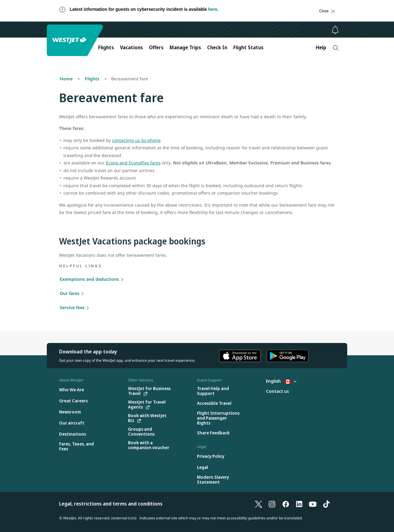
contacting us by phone (136, 140)
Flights (106, 47)
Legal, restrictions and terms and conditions (111, 504)
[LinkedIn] (299, 504)
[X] (259, 504)
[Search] (336, 48)
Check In (217, 47)
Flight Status (248, 47)
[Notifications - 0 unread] (335, 30)
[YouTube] (313, 504)
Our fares (70, 293)
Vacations (131, 47)
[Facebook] (286, 504)
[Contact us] (277, 391)
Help (321, 47)
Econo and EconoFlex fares (133, 163)
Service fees (72, 307)
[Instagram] (272, 504)
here (213, 9)
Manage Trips (185, 47)
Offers (156, 47)
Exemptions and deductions (89, 279)
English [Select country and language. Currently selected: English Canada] (281, 381)
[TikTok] (326, 504)
